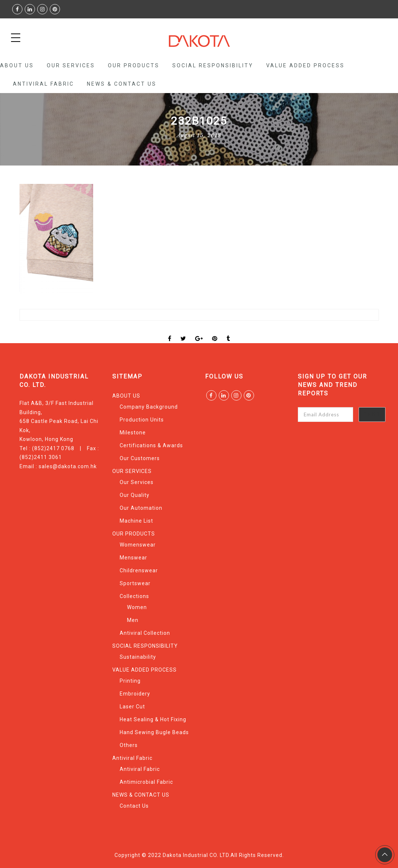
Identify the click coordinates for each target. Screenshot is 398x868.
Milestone (133, 433)
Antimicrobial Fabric (146, 782)
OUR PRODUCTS (134, 65)
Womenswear (138, 545)
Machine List (136, 521)
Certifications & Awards (151, 445)
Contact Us (134, 806)
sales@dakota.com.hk (68, 466)
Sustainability (138, 657)
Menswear (133, 558)
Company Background (149, 407)
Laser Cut (132, 707)
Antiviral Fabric (43, 84)
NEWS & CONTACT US (122, 84)
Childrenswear (139, 570)
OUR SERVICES (71, 65)
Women (137, 607)
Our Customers (140, 458)
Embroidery (135, 694)
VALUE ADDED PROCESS (305, 65)
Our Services (137, 482)
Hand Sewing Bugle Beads (154, 732)
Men (133, 620)
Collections (134, 596)
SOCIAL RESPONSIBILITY (213, 65)
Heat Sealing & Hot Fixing (153, 719)
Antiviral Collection (145, 633)
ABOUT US (17, 65)
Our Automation (141, 508)
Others (129, 745)
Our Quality (135, 495)
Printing (130, 681)
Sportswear (135, 583)
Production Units (142, 420)
